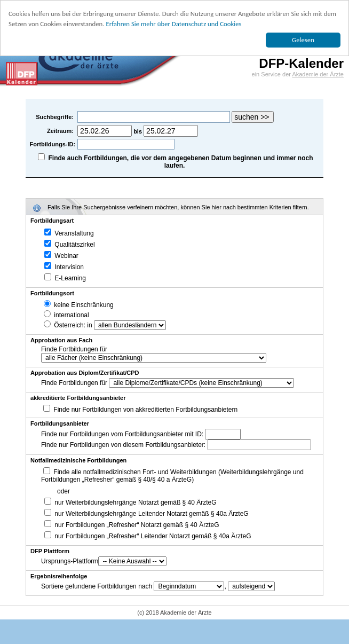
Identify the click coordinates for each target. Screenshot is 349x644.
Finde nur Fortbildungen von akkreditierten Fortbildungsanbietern (145, 410)
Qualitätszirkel (70, 245)
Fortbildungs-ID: (53, 144)
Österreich (64, 325)
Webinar (61, 256)
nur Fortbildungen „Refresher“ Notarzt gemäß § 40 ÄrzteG (132, 525)
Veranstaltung (69, 233)
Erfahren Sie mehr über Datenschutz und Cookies (173, 24)
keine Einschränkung (79, 305)
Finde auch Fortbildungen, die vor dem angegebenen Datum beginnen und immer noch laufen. (181, 162)
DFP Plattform (50, 551)
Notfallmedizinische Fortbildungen (78, 460)
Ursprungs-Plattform (70, 561)
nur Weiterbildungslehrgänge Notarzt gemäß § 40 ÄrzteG (130, 502)
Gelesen (303, 40)
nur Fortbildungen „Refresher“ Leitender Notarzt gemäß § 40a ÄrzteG (148, 536)
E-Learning (65, 278)
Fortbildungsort (52, 293)
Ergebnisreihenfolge (59, 576)
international (66, 315)
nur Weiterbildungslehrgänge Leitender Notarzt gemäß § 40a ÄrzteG (146, 514)
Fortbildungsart (52, 221)
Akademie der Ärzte (318, 74)
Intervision (64, 267)
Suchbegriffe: (55, 117)
